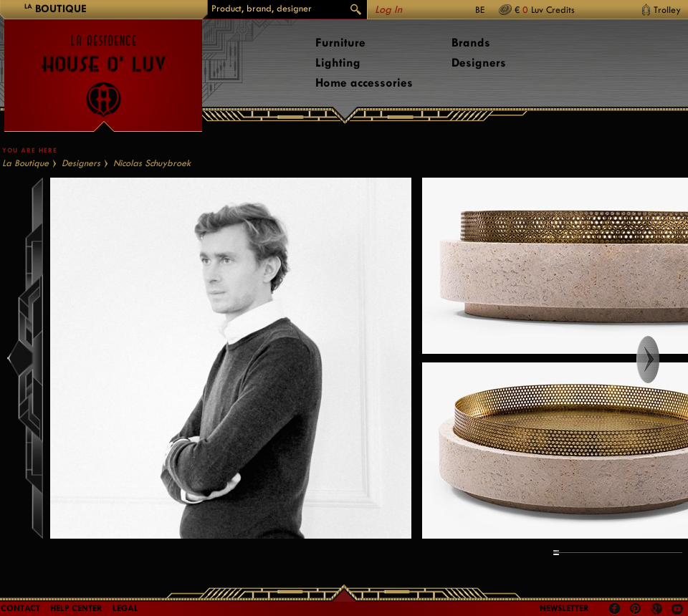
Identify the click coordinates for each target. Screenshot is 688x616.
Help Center (76, 608)
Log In (388, 10)
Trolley (667, 10)
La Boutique (25, 163)
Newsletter (564, 608)
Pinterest (636, 609)
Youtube (677, 609)
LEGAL (125, 608)
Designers (479, 63)
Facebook (615, 609)
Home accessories (364, 83)
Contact (20, 608)
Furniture (340, 43)
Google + (658, 610)
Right (661, 360)
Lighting (338, 63)
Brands (471, 43)
